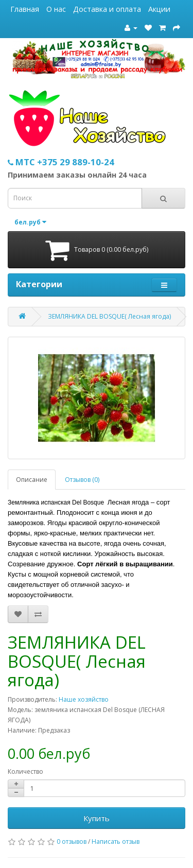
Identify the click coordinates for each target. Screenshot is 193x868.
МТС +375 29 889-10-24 (61, 162)
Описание (32, 480)
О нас (56, 9)
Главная (25, 9)
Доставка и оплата (107, 9)
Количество (25, 771)
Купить (97, 818)
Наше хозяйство (84, 699)
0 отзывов (72, 841)
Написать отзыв (116, 841)
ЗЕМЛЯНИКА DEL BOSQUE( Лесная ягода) (109, 316)
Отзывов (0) (82, 480)
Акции (159, 9)
